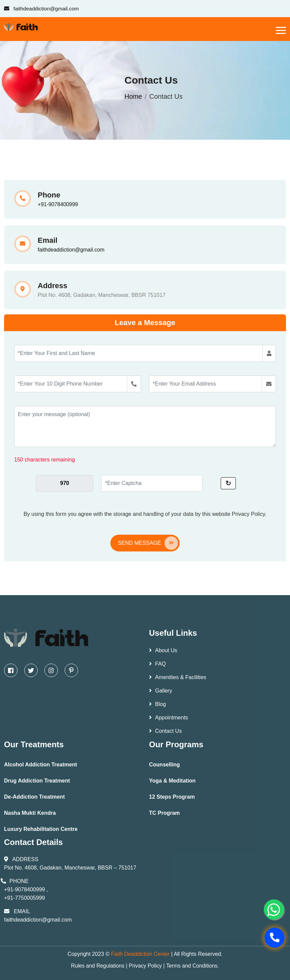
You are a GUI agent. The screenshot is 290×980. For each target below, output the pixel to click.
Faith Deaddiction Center (141, 954)
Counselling (165, 765)
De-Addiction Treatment (34, 797)
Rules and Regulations (97, 966)
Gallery (161, 691)
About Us (163, 650)
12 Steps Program (172, 797)
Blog (157, 704)
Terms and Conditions (193, 966)
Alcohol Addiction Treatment (41, 765)
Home (133, 96)
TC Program (165, 813)
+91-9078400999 (58, 204)
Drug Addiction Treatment (37, 781)
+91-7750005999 (24, 898)
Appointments (169, 718)
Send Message (148, 543)
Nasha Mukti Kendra (30, 813)
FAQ (157, 664)
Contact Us (165, 731)
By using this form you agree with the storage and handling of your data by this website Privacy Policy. (145, 514)
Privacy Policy (145, 966)
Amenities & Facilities (178, 677)
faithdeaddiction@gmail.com (71, 250)
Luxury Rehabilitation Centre (41, 829)
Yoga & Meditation (172, 781)
